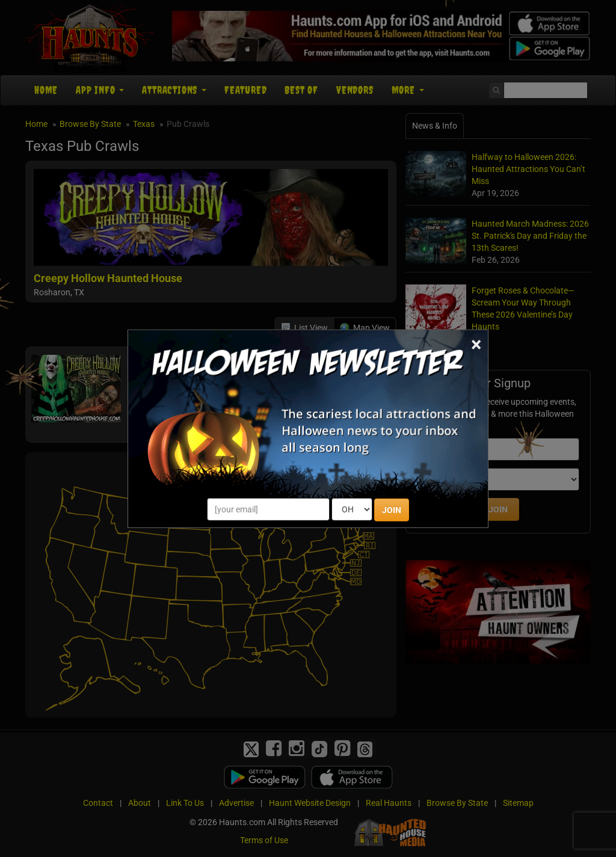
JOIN (392, 510)
